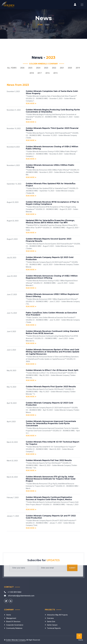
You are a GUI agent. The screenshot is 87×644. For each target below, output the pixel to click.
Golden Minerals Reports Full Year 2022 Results (49, 460)
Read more (31, 104)
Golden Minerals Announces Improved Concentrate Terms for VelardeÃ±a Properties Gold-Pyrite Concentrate (51, 423)
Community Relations (14, 628)
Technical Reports (54, 628)
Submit (72, 568)
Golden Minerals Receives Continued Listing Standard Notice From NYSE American (52, 332)
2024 (38, 68)
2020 (70, 68)
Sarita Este (51, 622)
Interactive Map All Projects (57, 615)
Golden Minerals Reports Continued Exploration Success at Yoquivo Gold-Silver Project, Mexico (49, 498)
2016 (47, 73)
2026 (22, 68)
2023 (46, 68)
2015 (55, 73)
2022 (54, 68)
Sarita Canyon (52, 625)
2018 (32, 73)
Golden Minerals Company (16, 640)
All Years (12, 68)
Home (40, 25)
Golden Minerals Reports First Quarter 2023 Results (51, 387)
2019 (78, 68)
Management (11, 618)
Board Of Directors (13, 622)
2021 (62, 68)
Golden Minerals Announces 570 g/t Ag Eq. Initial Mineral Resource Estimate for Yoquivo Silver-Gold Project (51, 479)
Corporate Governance (15, 625)
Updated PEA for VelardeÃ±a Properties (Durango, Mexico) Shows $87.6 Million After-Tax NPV (50, 222)
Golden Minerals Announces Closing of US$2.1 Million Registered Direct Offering (52, 277)
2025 (30, 68)
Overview (50, 618)
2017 (40, 73)
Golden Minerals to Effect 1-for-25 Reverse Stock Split (52, 370)
